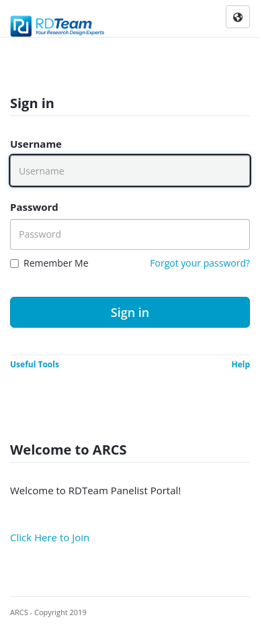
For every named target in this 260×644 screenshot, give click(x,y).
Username (36, 144)
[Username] (130, 171)
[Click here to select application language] (238, 17)
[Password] (130, 234)
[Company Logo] (58, 24)
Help (241, 364)
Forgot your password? (200, 263)
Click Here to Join (50, 537)
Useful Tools (35, 364)
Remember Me (56, 263)
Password (34, 207)
